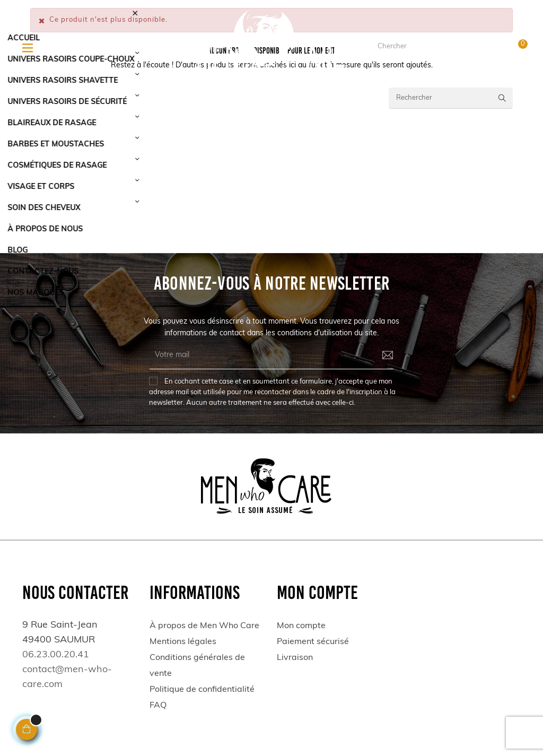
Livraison (295, 658)
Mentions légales (183, 642)
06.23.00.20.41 (99, 51)
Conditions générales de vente (197, 666)
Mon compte (301, 626)
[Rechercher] (451, 98)
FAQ (158, 706)
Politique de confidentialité (202, 690)
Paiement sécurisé (313, 642)
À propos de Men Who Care (204, 626)
